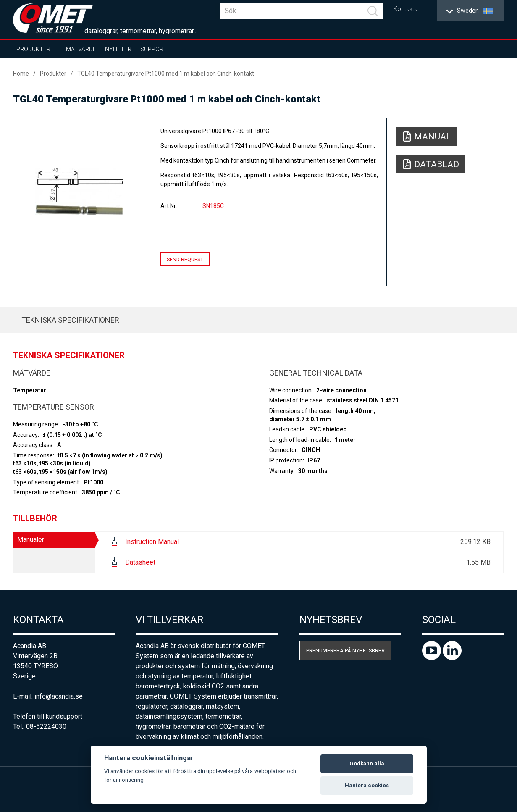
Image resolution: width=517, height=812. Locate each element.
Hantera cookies (367, 785)
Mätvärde (81, 49)
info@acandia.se (59, 696)
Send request (185, 259)
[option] (79, 192)
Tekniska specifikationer (70, 320)
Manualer (31, 540)
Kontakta (405, 9)
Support (154, 49)
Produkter (33, 49)
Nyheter (118, 49)
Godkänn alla (367, 763)
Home (21, 74)
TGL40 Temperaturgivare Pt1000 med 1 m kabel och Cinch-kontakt (166, 74)
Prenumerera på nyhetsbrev (345, 650)
